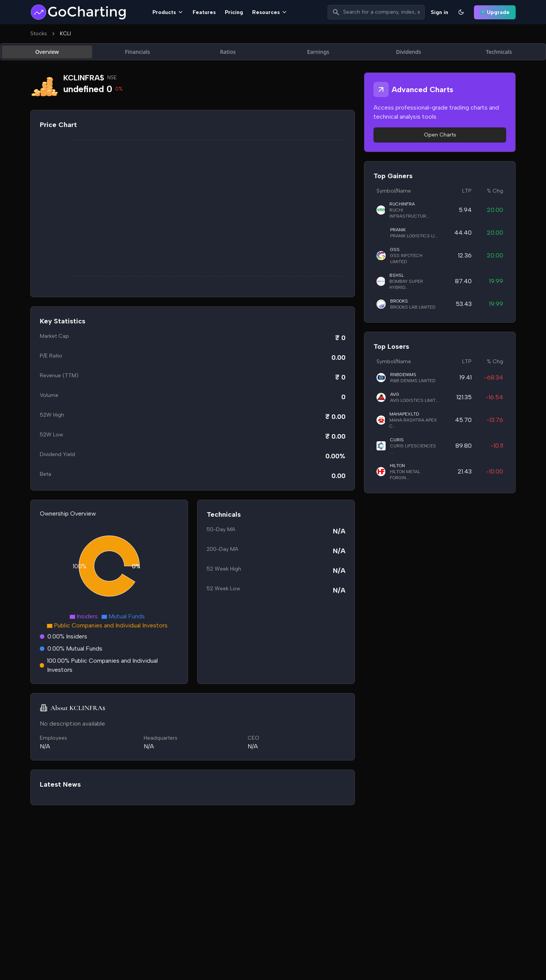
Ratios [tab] (228, 52)
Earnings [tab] (318, 52)
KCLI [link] (65, 34)
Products (168, 12)
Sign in (439, 12)
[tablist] (273, 52)
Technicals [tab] (499, 52)
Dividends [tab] (408, 52)
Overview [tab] (47, 52)
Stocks (39, 34)
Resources (270, 12)
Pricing (234, 12)
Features (204, 12)
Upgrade (495, 12)
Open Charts (440, 135)
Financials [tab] (138, 52)
